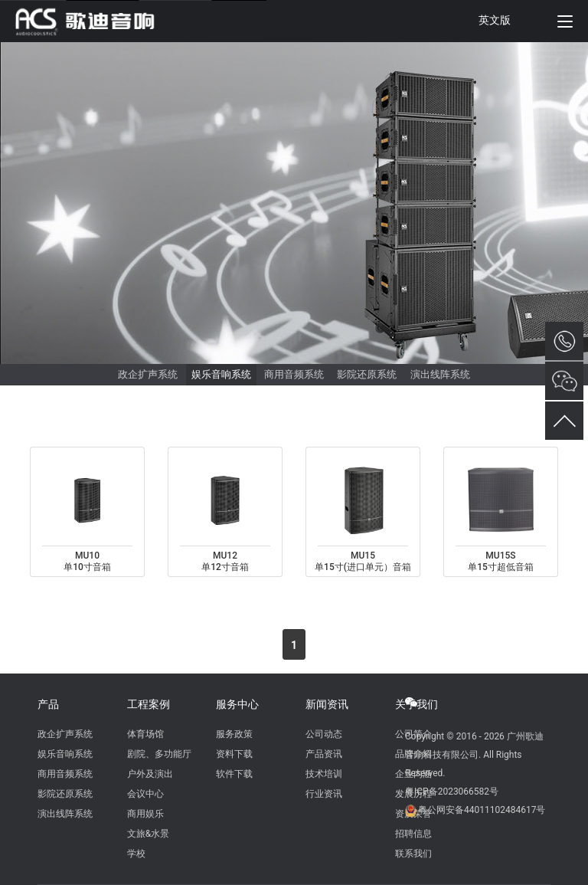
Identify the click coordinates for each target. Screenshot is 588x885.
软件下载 (234, 774)
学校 (136, 854)
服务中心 (237, 704)
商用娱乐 (145, 814)
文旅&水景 (148, 834)
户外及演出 (150, 774)
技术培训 (324, 774)
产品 (48, 704)
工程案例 (149, 704)
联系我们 (413, 854)
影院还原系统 (367, 374)
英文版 (495, 20)
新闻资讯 (327, 704)
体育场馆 (145, 734)
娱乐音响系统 (221, 374)
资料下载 (234, 754)
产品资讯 (324, 754)
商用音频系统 (294, 374)
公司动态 (324, 734)
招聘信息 (413, 834)
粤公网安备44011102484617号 (482, 810)
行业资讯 (324, 794)
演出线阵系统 (440, 374)
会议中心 (145, 794)
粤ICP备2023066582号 (452, 792)
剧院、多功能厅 (159, 754)
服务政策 (234, 734)
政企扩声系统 (148, 374)
